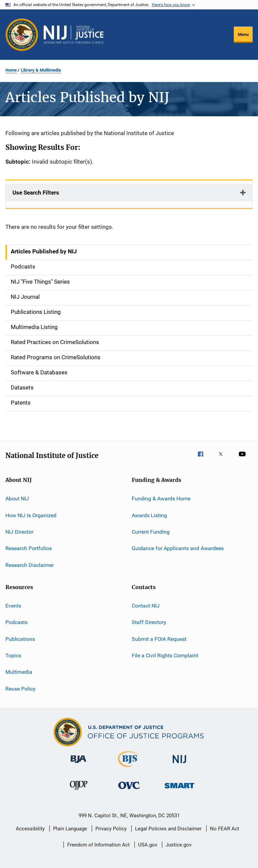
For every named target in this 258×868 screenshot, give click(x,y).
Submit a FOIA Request (159, 639)
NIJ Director (19, 532)
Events (13, 606)
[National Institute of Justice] (179, 764)
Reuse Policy (20, 689)
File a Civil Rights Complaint (165, 655)
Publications (20, 639)
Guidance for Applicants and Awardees (178, 548)
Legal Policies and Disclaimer (168, 829)
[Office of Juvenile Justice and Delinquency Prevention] (79, 791)
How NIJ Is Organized (31, 515)
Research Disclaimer (30, 565)
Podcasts (16, 622)
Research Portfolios (29, 548)
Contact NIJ (146, 606)
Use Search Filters (36, 193)
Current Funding (151, 532)
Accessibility (30, 829)
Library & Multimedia (41, 70)
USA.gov (148, 845)
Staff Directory (149, 622)
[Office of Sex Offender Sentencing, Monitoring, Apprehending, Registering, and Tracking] (179, 790)
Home (11, 70)
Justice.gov (179, 845)
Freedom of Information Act (98, 845)
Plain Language (70, 829)
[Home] (74, 35)
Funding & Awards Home (161, 499)
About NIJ (17, 499)
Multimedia (19, 672)
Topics (13, 655)
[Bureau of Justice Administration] (78, 764)
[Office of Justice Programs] (22, 35)
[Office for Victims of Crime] (129, 790)
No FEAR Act (225, 829)
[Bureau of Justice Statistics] (129, 768)
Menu (243, 34)
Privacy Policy (111, 829)
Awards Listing (149, 515)
